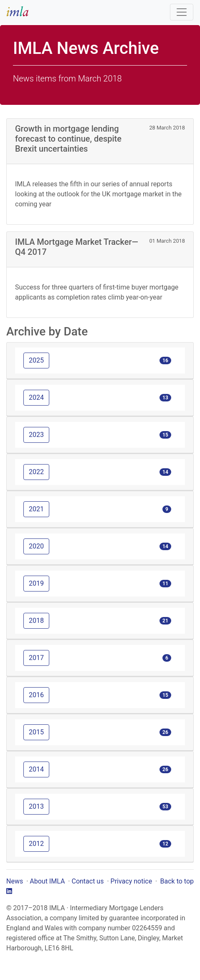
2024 (36, 397)
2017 (36, 658)
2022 (36, 472)
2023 (36, 435)
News (15, 881)
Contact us (87, 881)
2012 (36, 844)
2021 (36, 509)
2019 (36, 583)
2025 (36, 360)
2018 (36, 621)
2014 (36, 769)
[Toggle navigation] (182, 12)
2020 (36, 546)
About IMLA (47, 881)
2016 (36, 695)
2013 (36, 806)
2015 (36, 732)
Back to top (177, 881)
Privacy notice (132, 881)
